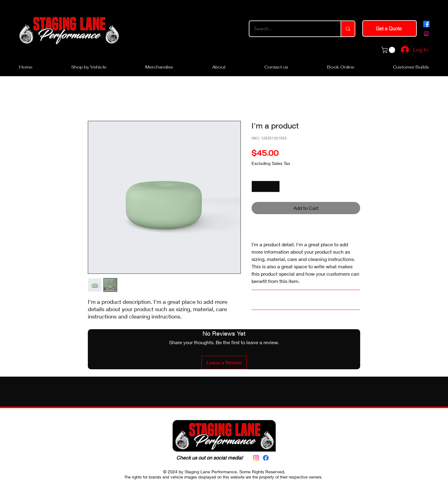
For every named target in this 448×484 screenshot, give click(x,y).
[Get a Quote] (390, 28)
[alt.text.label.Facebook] (426, 24)
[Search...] (291, 29)
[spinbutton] (266, 186)
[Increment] (275, 186)
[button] (389, 50)
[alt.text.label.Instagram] (426, 34)
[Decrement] (256, 186)
